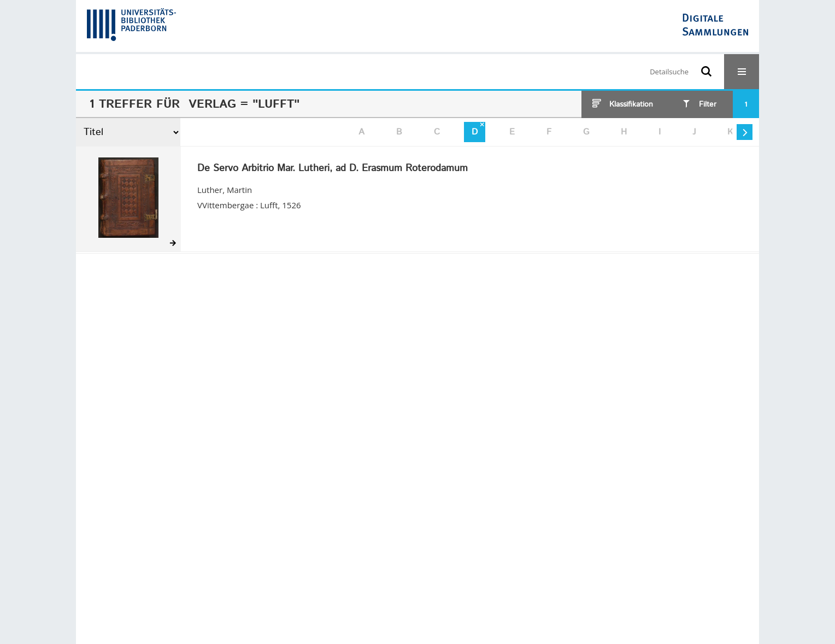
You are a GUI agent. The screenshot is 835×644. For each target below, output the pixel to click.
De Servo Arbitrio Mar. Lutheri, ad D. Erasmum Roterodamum (333, 169)
